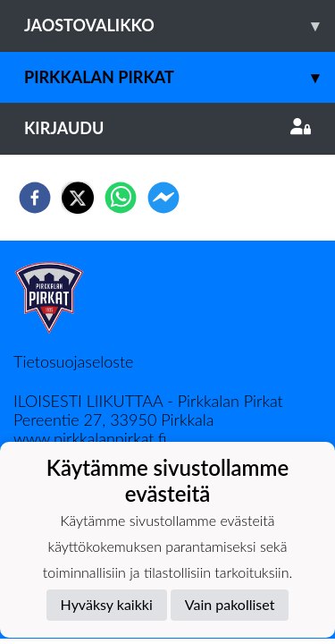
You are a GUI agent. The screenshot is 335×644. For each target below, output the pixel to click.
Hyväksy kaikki (107, 604)
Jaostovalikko (180, 25)
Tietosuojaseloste (73, 361)
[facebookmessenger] (163, 198)
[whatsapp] (121, 198)
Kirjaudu (167, 128)
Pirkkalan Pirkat (180, 77)
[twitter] (78, 198)
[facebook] (35, 198)
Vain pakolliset (230, 604)
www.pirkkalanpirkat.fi (90, 438)
